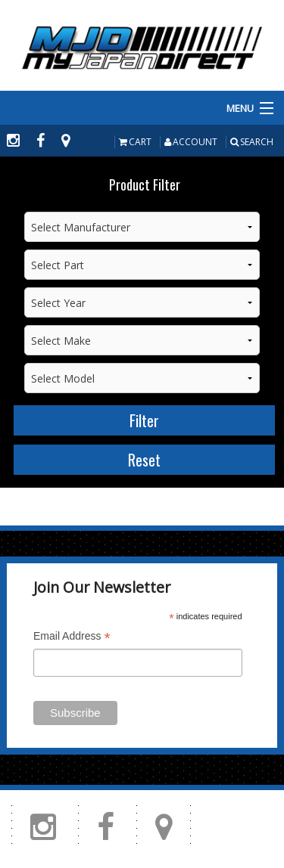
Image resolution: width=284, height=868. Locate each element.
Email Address (72, 638)
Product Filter (145, 184)
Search (252, 142)
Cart (135, 142)
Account (191, 142)
